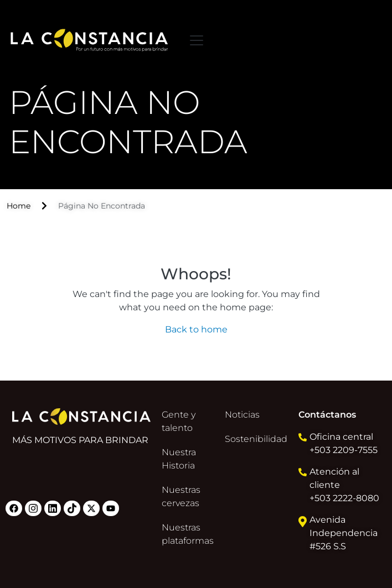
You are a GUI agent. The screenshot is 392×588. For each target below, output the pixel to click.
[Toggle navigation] (197, 40)
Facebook (14, 508)
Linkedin (53, 508)
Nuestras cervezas (181, 496)
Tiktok (72, 508)
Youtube (111, 508)
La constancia (90, 40)
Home (19, 206)
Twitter (91, 508)
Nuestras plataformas (188, 534)
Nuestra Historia (179, 459)
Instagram (33, 508)
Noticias (242, 415)
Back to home (196, 329)
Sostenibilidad (256, 439)
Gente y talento (179, 421)
